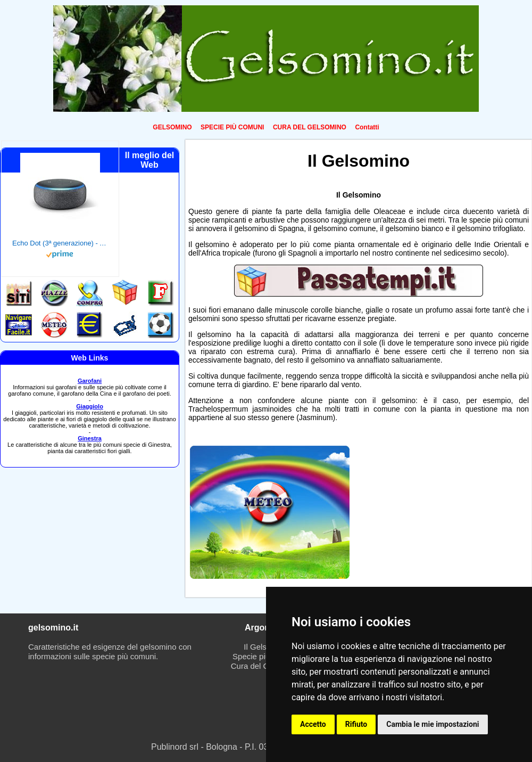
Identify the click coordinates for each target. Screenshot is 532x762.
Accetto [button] (313, 724)
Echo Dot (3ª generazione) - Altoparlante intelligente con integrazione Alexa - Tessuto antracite (60, 243)
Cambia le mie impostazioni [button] (433, 724)
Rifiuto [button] (356, 724)
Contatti (367, 127)
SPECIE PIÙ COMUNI (232, 127)
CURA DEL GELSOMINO (310, 127)
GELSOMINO (172, 127)
